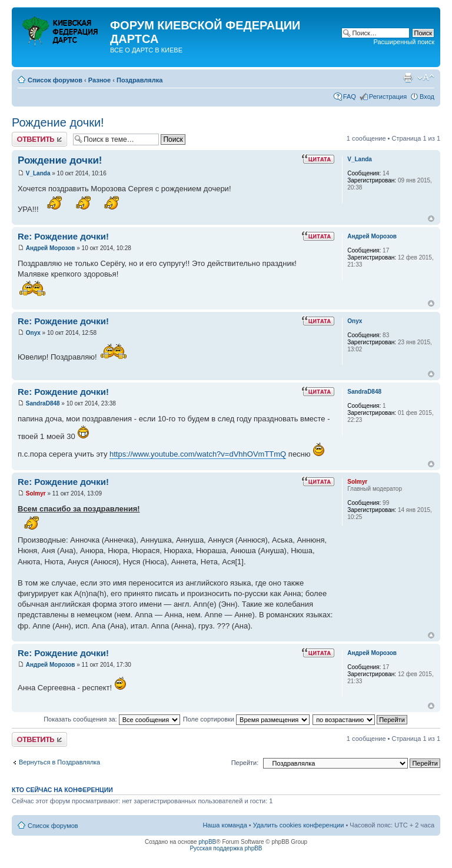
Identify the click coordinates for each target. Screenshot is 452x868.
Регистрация (388, 97)
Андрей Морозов (51, 248)
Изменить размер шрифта (426, 78)
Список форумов (55, 80)
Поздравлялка (139, 80)
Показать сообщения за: (112, 719)
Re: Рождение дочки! (63, 236)
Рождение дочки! (58, 122)
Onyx (33, 333)
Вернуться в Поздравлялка (59, 762)
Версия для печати (408, 78)
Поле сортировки (246, 719)
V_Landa (38, 173)
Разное (99, 80)
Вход (427, 97)
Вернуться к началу (431, 219)
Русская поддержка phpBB (226, 848)
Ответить (39, 139)
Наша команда (225, 825)
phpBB (207, 842)
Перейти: (245, 763)
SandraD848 (43, 403)
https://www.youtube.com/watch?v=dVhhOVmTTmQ (198, 454)
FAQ (350, 97)
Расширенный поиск (404, 42)
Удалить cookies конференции (299, 825)
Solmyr (36, 493)
